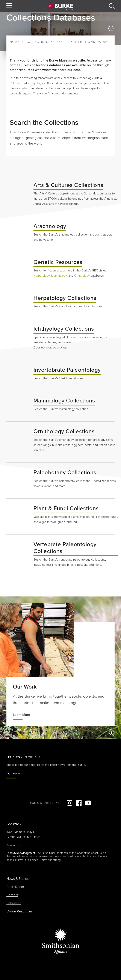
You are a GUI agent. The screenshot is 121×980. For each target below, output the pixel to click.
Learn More (21, 715)
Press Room (15, 887)
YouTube (88, 803)
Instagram (70, 803)
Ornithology (82, 276)
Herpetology (42, 276)
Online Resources (20, 911)
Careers (12, 895)
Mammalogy (59, 276)
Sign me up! (14, 773)
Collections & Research (49, 42)
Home (15, 42)
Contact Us (14, 845)
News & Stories (17, 879)
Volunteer (14, 903)
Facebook (79, 803)
